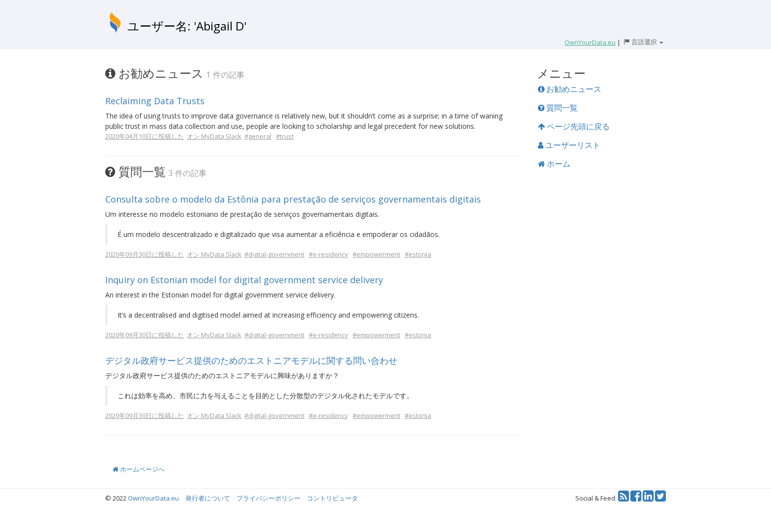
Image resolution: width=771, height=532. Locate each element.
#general (258, 136)
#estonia (418, 254)
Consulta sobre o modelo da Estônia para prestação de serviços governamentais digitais (293, 199)
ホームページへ (139, 469)
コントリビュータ (332, 498)
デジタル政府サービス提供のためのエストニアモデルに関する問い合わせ (251, 360)
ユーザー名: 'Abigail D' (187, 26)
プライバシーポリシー (268, 498)
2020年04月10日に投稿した (145, 136)
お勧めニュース (570, 89)
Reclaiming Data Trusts (155, 101)
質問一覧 (558, 108)
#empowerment (376, 254)
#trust (285, 136)
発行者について (208, 498)
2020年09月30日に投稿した (145, 254)
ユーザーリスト (569, 145)
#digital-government (274, 254)
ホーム (554, 164)
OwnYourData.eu (153, 498)
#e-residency (328, 254)
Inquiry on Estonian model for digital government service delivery (244, 280)
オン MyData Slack (214, 136)
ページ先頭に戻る (574, 126)
